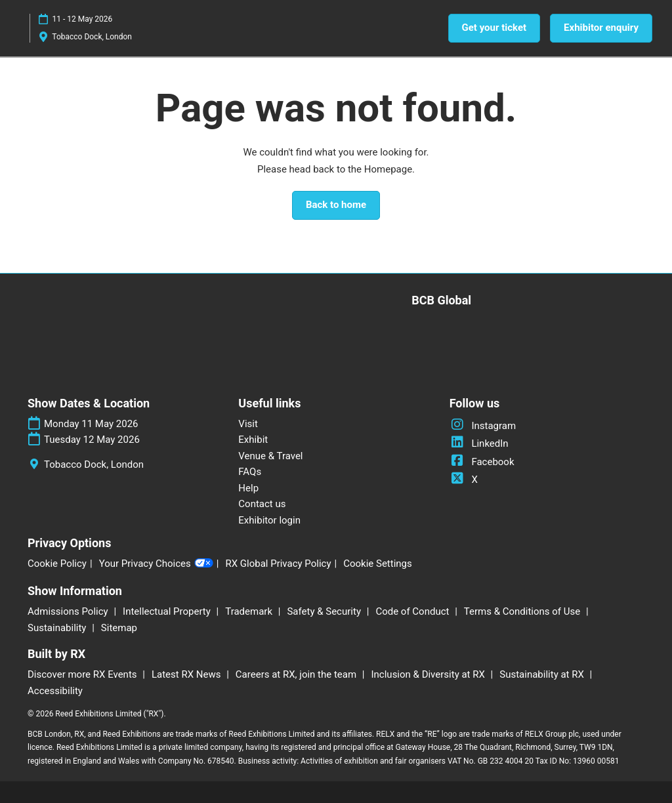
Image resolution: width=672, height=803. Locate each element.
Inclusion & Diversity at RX (430, 674)
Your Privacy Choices (156, 564)
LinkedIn (479, 443)
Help (248, 488)
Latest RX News (187, 674)
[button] (494, 28)
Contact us (262, 504)
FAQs (250, 472)
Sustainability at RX (543, 674)
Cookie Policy (57, 564)
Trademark (250, 611)
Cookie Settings (378, 564)
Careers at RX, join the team (297, 674)
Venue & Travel (270, 456)
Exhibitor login (269, 520)
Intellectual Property (168, 611)
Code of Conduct (413, 611)
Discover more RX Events (83, 674)
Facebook (482, 462)
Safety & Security (325, 611)
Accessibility (55, 691)
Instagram (483, 426)
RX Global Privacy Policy (278, 564)
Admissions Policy (69, 611)
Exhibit (253, 440)
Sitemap (119, 628)
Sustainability (58, 628)
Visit (248, 424)
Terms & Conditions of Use (523, 611)
